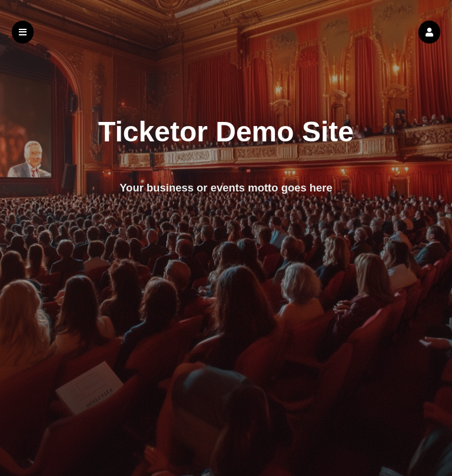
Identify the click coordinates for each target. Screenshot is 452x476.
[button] (429, 32)
